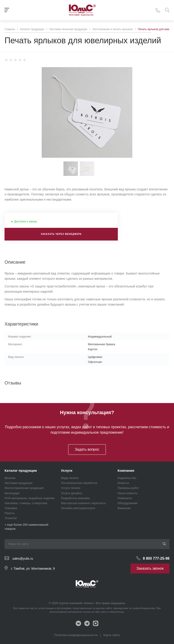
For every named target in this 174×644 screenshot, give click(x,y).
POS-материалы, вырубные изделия (30, 498)
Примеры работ (128, 488)
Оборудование (128, 503)
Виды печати (70, 478)
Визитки (10, 478)
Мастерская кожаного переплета (83, 503)
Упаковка (11, 508)
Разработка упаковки (75, 498)
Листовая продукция (18, 483)
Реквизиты (125, 498)
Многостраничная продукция (24, 488)
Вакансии (124, 508)
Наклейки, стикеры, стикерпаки (26, 503)
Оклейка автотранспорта (78, 508)
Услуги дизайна (71, 493)
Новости (123, 483)
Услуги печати (70, 488)
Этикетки (11, 518)
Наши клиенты (128, 493)
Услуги (67, 470)
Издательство (127, 478)
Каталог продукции (21, 470)
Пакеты (10, 513)
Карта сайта (111, 635)
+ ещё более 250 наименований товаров (26, 527)
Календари (12, 493)
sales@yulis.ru (23, 558)
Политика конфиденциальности (76, 635)
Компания (126, 470)
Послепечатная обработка (79, 483)
